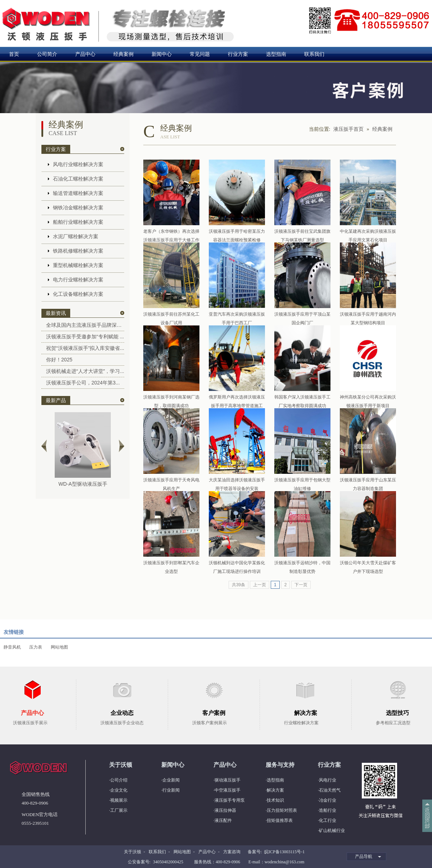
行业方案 (238, 54)
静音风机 (12, 647)
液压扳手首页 (348, 129)
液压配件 (223, 820)
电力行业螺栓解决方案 (78, 280)
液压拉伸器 (225, 810)
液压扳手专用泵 (230, 800)
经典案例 (123, 54)
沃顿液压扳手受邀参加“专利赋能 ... (85, 337)
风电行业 (328, 780)
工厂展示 (119, 810)
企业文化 (119, 790)
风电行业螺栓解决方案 (78, 164)
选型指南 (276, 54)
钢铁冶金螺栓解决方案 (78, 208)
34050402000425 (168, 862)
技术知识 (275, 800)
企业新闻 (171, 780)
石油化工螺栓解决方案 (78, 179)
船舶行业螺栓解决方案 (78, 222)
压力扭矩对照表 (282, 810)
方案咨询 (232, 852)
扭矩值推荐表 (280, 820)
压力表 (36, 647)
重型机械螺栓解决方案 (78, 265)
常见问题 (200, 54)
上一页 (260, 585)
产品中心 (85, 54)
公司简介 (47, 54)
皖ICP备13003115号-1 (284, 852)
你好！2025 (59, 360)
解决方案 (275, 790)
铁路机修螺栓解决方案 (78, 251)
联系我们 (314, 54)
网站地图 (59, 647)
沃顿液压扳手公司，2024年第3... (83, 383)
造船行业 (328, 810)
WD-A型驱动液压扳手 (83, 484)
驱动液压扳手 (228, 780)
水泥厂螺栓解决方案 (76, 236)
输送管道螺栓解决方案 (78, 193)
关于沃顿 (132, 852)
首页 (14, 54)
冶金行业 (328, 800)
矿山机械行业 (332, 831)
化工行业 (328, 820)
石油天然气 (330, 790)
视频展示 (119, 800)
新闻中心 (162, 54)
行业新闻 (171, 790)
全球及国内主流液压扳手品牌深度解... (85, 325)
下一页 (301, 585)
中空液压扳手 (228, 790)
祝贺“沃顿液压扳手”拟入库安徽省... (85, 348)
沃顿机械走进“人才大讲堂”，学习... (85, 371)
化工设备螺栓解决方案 (78, 294)
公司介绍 (119, 780)
